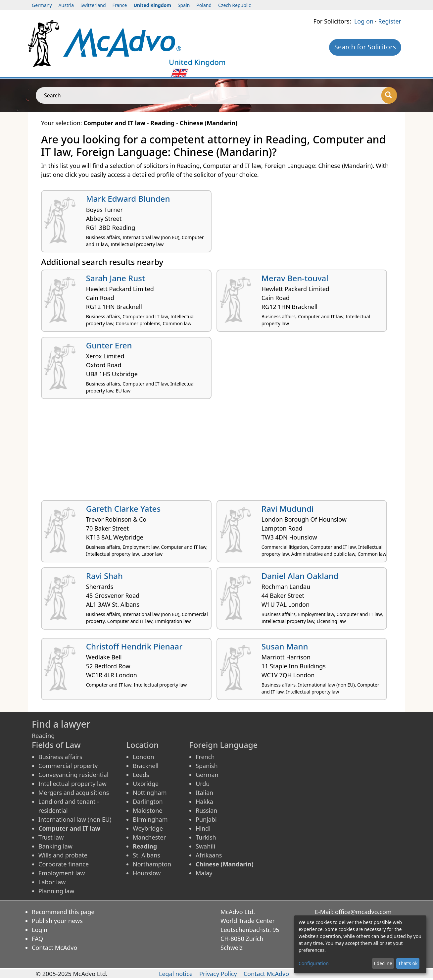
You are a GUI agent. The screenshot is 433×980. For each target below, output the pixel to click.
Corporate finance (64, 864)
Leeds (141, 775)
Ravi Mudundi (288, 509)
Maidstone (147, 810)
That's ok (408, 963)
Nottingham (150, 793)
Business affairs (60, 757)
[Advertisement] (216, 452)
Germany (42, 5)
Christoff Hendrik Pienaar (134, 646)
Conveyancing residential (73, 775)
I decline (383, 963)
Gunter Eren (109, 345)
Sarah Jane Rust (116, 278)
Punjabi (206, 819)
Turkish (206, 837)
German (207, 775)
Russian (206, 810)
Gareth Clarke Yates (123, 509)
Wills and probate (63, 855)
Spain (184, 5)
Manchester (149, 837)
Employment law (62, 873)
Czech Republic (235, 5)
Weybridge (148, 828)
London (144, 757)
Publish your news (57, 921)
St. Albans (146, 855)
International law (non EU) (75, 819)
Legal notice (176, 974)
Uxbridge (146, 784)
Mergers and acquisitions (74, 793)
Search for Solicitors (365, 47)
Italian (204, 793)
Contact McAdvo (54, 948)
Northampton (152, 864)
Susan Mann (285, 646)
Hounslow (147, 873)
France (120, 5)
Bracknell (146, 766)
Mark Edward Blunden (128, 199)
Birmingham (150, 819)
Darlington (148, 801)
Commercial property (68, 766)
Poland (204, 5)
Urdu (203, 784)
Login (40, 930)
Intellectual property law (72, 784)
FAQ (37, 939)
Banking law (55, 846)
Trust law (51, 837)
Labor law (52, 882)
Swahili (205, 846)
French (205, 757)
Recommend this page (63, 912)
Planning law (56, 891)
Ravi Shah (104, 576)
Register (390, 21)
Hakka (204, 801)
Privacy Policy (218, 974)
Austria (66, 5)
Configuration (314, 963)
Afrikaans (209, 855)
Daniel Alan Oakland (300, 576)
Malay (204, 873)
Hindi (203, 828)
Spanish (207, 766)
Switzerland (93, 5)
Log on (364, 21)
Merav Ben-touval (295, 278)
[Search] (389, 95)
